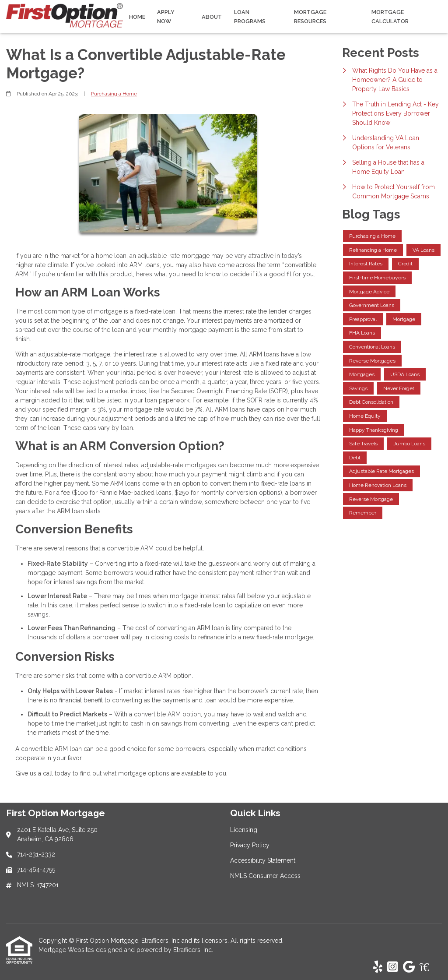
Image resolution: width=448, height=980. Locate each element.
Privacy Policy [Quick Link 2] (250, 845)
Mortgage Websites (67, 950)
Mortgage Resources (310, 17)
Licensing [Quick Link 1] (244, 830)
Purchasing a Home (114, 94)
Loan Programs (250, 17)
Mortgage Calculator (390, 17)
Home (137, 17)
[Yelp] (378, 967)
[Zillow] (429, 967)
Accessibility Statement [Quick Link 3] (263, 860)
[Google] (409, 967)
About (212, 17)
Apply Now (166, 17)
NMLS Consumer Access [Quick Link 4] (265, 876)
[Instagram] (393, 967)
